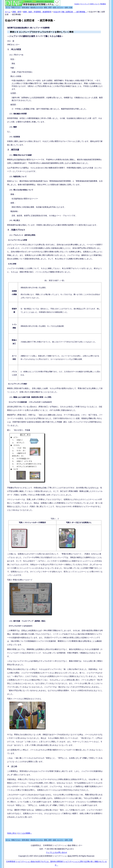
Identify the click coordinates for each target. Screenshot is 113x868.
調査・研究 (48, 7)
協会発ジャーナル (37, 7)
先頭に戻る (12, 833)
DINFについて (95, 4)
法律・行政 (68, 7)
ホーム (8, 7)
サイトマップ (85, 4)
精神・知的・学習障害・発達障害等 (37, 12)
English (77, 4)
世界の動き (26, 7)
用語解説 (103, 4)
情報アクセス (16, 7)
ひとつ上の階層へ (24, 833)
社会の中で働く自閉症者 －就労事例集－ (70, 12)
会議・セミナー (58, 7)
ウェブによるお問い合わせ (56, 852)
